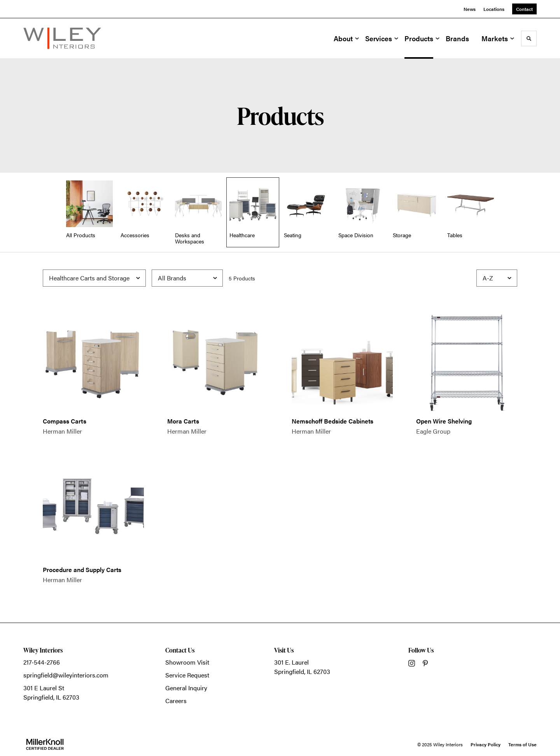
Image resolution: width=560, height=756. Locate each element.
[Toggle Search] (529, 38)
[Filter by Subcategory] (94, 278)
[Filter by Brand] (187, 278)
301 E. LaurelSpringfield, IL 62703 (302, 667)
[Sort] (497, 278)
